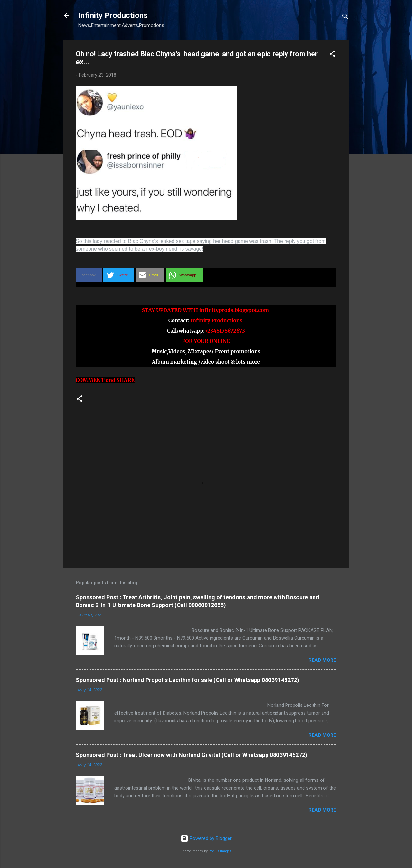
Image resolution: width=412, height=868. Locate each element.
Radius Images (220, 851)
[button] (332, 55)
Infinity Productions (113, 15)
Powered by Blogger (206, 838)
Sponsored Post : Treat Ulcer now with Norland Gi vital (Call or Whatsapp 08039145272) (192, 755)
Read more (322, 660)
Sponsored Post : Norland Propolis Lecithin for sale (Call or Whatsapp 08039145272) (187, 680)
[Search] (345, 18)
